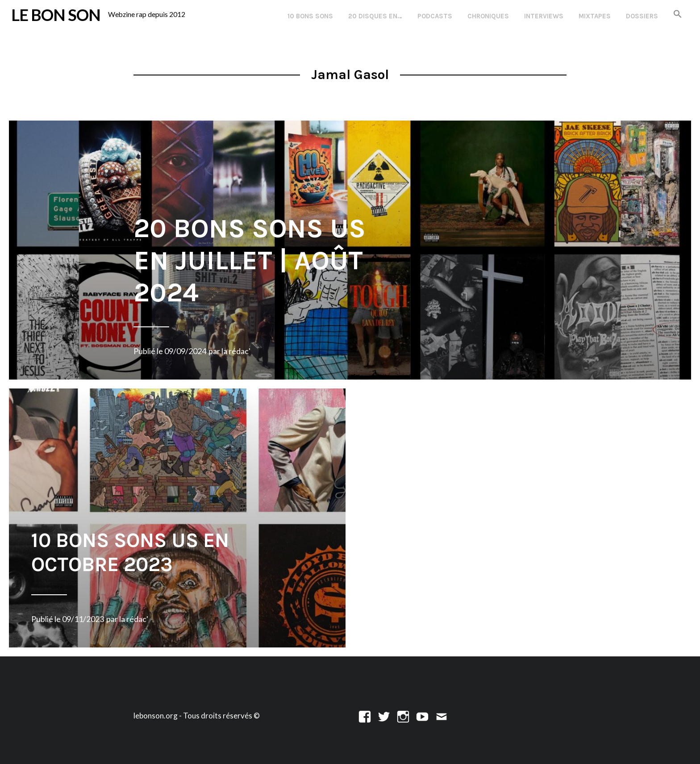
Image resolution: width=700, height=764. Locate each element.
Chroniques (488, 16)
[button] (678, 15)
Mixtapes (595, 16)
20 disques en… (375, 16)
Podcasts (435, 16)
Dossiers (642, 16)
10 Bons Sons (310, 16)
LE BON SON (56, 15)
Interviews (544, 16)
